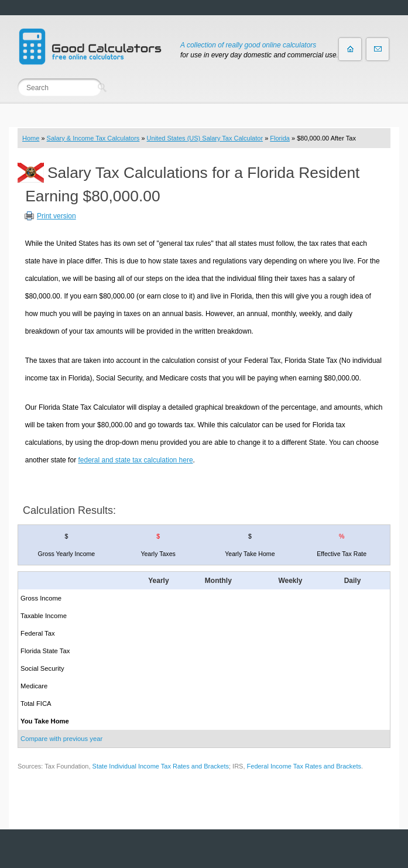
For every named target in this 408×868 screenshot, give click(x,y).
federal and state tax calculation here (135, 460)
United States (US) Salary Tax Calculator (205, 138)
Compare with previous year (61, 739)
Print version (56, 216)
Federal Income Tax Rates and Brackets (304, 766)
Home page (350, 49)
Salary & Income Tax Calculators (93, 138)
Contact (378, 49)
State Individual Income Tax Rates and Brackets (161, 766)
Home (31, 138)
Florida (280, 138)
